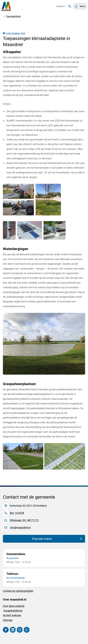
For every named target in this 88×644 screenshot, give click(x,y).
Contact (61, 6)
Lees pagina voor (14, 33)
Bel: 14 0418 (17, 513)
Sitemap (8, 620)
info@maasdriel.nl (20, 527)
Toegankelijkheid (13, 611)
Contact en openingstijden (18, 591)
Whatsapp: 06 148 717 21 (24, 520)
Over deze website (14, 606)
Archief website (12, 615)
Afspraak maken (58, 539)
